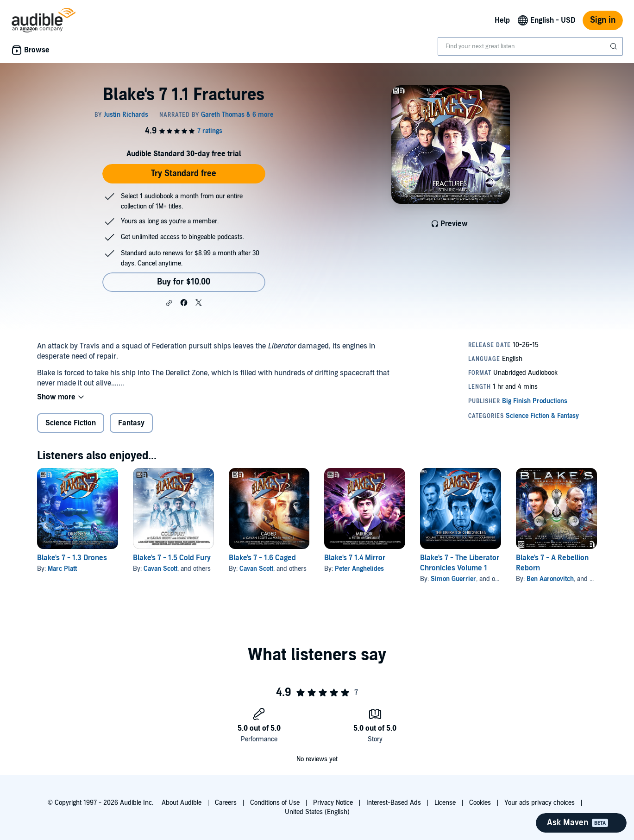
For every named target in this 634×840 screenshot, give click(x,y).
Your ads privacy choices (540, 803)
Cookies (480, 803)
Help (502, 20)
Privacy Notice (333, 803)
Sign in (603, 20)
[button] (169, 303)
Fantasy (131, 423)
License (445, 803)
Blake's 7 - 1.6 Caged (262, 558)
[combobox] (530, 46)
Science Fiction (71, 423)
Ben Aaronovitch (550, 579)
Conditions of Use (275, 803)
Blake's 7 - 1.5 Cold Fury (172, 558)
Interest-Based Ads (394, 803)
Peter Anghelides (359, 569)
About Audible (182, 803)
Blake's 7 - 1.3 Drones (72, 558)
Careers (226, 803)
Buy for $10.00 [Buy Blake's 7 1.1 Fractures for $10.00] (184, 282)
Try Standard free (184, 174)
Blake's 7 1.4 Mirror (355, 558)
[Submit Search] (615, 46)
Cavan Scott (160, 569)
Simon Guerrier (453, 579)
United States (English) (317, 812)
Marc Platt (62, 569)
